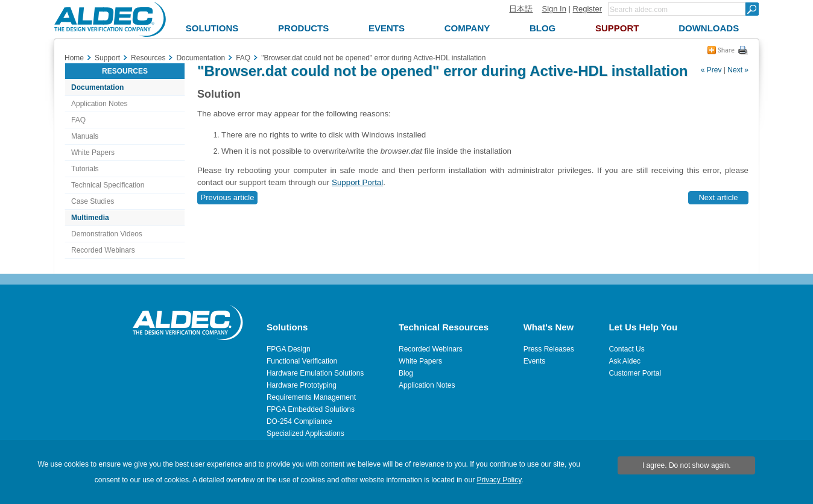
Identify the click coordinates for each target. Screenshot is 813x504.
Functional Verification (302, 361)
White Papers (93, 153)
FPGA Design (289, 349)
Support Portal (357, 182)
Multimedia (90, 218)
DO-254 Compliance (299, 421)
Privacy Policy (499, 480)
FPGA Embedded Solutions (311, 409)
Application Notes (99, 104)
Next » (738, 70)
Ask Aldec (625, 361)
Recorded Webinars (103, 250)
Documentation (97, 87)
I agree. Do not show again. (687, 465)
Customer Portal (635, 373)
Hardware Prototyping (302, 385)
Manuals (85, 136)
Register (587, 9)
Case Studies (93, 201)
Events (535, 361)
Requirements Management (311, 397)
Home (74, 58)
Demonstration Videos (107, 234)
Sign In (554, 9)
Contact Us (626, 349)
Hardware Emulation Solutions (315, 373)
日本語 (521, 9)
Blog (406, 373)
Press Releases (549, 349)
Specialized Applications (305, 433)
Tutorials (85, 169)
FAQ (78, 120)
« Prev (711, 70)
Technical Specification (108, 185)
